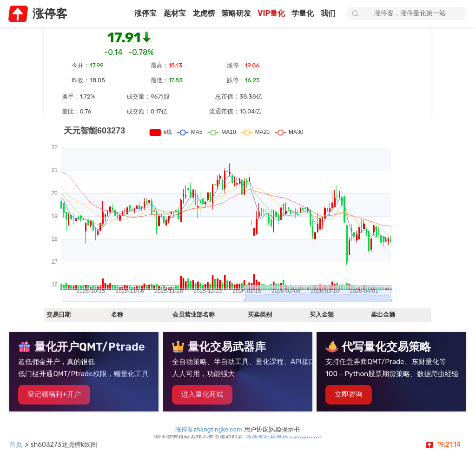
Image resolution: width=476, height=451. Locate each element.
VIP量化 (268, 14)
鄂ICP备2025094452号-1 (190, 423)
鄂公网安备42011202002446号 (277, 423)
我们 (329, 14)
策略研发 (231, 14)
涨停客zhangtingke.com (209, 407)
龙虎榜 (196, 14)
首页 (16, 444)
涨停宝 (135, 14)
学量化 (302, 14)
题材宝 (166, 14)
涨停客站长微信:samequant (284, 415)
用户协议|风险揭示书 (272, 407)
